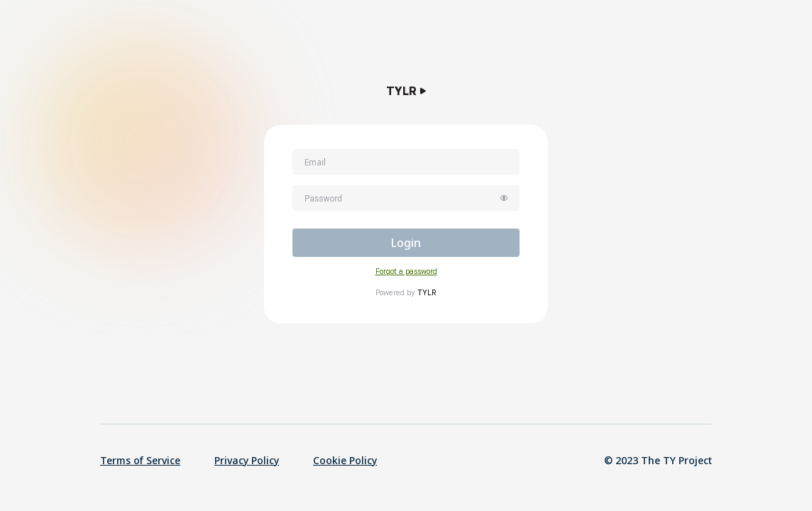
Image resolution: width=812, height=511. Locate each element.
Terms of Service (140, 460)
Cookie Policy (345, 460)
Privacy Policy (247, 460)
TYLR (427, 292)
